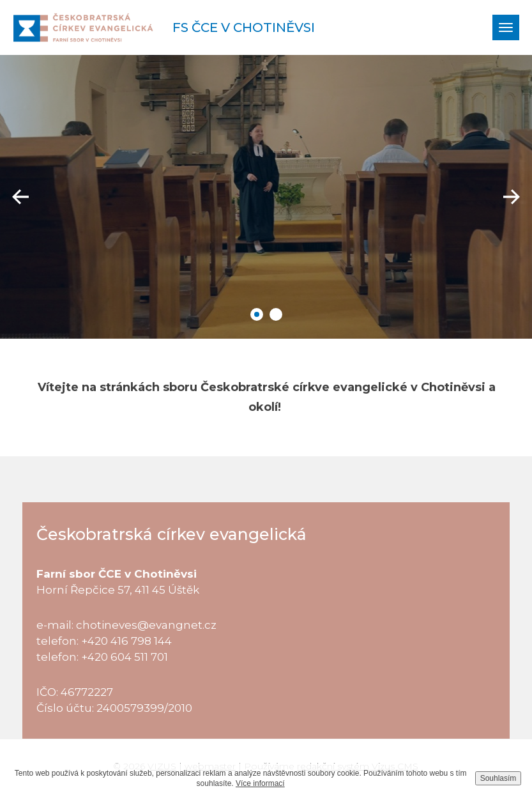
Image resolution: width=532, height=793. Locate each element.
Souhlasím (498, 778)
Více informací (260, 783)
